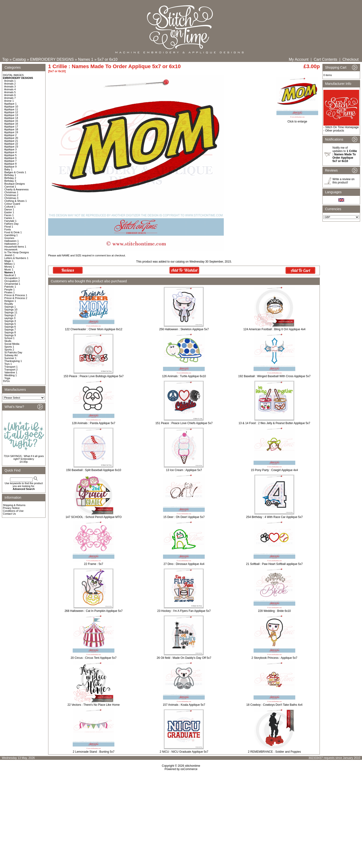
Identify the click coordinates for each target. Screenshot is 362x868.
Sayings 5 (10, 324)
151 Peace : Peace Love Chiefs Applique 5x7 (184, 423)
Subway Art (11, 355)
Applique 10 (11, 107)
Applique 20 (11, 138)
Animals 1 (10, 81)
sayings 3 (10, 318)
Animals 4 (10, 89)
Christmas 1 (11, 192)
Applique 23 (11, 147)
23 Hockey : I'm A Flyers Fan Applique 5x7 (184, 611)
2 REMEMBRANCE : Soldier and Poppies (274, 752)
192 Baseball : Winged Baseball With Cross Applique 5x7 (275, 376)
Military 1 (10, 264)
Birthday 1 (10, 175)
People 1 (9, 289)
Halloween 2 (12, 244)
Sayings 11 (11, 312)
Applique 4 (10, 152)
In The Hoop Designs (17, 252)
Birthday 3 (10, 181)
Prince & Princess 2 (16, 298)
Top (5, 59)
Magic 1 (9, 261)
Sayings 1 (10, 307)
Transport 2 (11, 370)
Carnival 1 (10, 187)
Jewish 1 (9, 255)
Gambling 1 (11, 235)
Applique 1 (10, 104)
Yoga (7, 378)
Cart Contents (325, 59)
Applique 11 (11, 109)
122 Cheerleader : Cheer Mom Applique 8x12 (94, 329)
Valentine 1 (11, 372)
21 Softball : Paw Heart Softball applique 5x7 (274, 564)
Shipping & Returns (14, 505)
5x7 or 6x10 (107, 59)
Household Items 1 (15, 247)
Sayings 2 (10, 315)
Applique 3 (10, 149)
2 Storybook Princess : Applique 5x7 (274, 658)
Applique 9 (10, 167)
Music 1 (9, 269)
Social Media (12, 344)
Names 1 (86, 59)
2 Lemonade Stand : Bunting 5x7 (94, 752)
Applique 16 (11, 124)
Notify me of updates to (345, 154)
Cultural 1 (10, 207)
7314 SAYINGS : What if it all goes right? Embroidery (24, 457)
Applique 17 (11, 127)
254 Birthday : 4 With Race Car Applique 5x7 (274, 517)
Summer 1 (10, 358)
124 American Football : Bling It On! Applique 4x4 (274, 329)
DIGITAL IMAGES (13, 75)
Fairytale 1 (10, 221)
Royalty (9, 304)
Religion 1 (10, 301)
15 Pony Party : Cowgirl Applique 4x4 (274, 470)
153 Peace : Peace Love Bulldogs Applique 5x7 (94, 376)
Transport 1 (11, 367)
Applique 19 (11, 132)
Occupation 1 (12, 278)
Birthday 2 (10, 178)
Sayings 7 (10, 330)
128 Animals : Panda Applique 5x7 (94, 423)
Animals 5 (10, 92)
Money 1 (9, 267)
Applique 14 (11, 118)
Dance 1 (9, 209)
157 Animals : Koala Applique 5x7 (184, 705)
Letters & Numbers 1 (16, 258)
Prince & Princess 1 (16, 295)
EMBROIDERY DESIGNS (52, 59)
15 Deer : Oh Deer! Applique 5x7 (184, 517)
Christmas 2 (11, 195)
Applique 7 (10, 161)
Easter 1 (9, 212)
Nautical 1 (10, 275)
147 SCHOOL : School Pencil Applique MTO (94, 517)
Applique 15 (11, 121)
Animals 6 (10, 95)
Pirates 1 (9, 292)
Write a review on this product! (343, 181)
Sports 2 (9, 350)
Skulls (8, 341)
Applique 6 (10, 158)
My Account (299, 59)
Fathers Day (11, 224)
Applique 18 (11, 129)
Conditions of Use (13, 511)
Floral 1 (9, 227)
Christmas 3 (11, 198)
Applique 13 (11, 115)
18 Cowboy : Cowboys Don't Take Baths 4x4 (275, 705)
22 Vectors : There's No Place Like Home (94, 705)
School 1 (9, 338)
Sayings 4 (10, 321)
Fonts (8, 229)
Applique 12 (11, 112)
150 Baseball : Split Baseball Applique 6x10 (94, 470)
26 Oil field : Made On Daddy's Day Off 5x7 (184, 658)
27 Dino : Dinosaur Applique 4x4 (184, 564)
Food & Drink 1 (13, 232)
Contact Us (9, 514)
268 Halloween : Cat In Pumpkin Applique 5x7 (94, 611)
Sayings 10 (11, 310)
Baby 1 (8, 169)
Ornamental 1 (12, 284)
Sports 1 (9, 347)
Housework (11, 249)
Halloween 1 (12, 241)
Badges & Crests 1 (15, 172)
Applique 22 (11, 144)
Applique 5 (10, 155)
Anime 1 (9, 101)
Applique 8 (10, 164)
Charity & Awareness (16, 189)
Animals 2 (10, 84)
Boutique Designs (15, 184)
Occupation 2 (12, 281)
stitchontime (193, 766)
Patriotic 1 (10, 287)
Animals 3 (10, 86)
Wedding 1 (10, 375)
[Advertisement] (181, 812)
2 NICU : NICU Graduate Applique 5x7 (184, 752)
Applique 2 (10, 135)
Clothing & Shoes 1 (15, 201)
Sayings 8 (10, 332)
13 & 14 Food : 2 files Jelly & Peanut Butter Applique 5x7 (274, 423)
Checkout (351, 59)
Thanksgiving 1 (13, 361)
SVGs (6, 381)
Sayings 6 (10, 327)
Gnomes (9, 238)
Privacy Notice (11, 508)
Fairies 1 (9, 218)
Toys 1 (8, 364)
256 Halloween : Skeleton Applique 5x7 (184, 329)
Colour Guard (12, 204)
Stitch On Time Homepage (342, 127)
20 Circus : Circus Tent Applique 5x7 (94, 658)
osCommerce (189, 769)
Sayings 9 (10, 335)
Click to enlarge (297, 120)
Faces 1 (9, 215)
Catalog (19, 59)
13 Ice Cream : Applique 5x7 (184, 470)
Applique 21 (11, 141)
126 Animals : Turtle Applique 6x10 (184, 376)
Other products (334, 131)
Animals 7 (10, 98)
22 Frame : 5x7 (94, 564)
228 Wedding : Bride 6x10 (274, 611)
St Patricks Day (13, 352)
